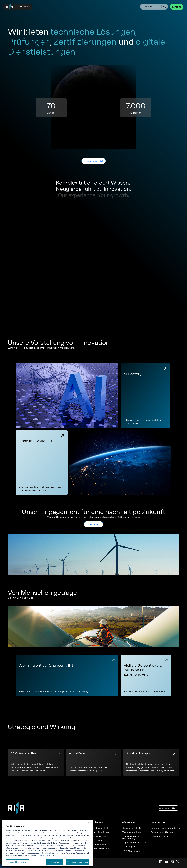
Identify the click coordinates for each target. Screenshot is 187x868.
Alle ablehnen (55, 863)
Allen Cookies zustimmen (77, 863)
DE (158, 7)
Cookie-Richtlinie (159, 836)
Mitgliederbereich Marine (134, 843)
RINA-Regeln (128, 847)
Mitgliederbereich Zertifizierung (131, 837)
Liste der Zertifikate (132, 828)
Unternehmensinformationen (165, 828)
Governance (100, 845)
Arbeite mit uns (101, 832)
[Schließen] (89, 823)
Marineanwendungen (133, 832)
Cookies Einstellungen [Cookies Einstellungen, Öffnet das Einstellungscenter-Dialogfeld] (17, 863)
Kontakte (177, 7)
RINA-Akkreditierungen (134, 851)
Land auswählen (169, 808)
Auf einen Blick (101, 828)
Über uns (147, 7)
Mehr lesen (94, 524)
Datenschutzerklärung (162, 832)
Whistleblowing (101, 849)
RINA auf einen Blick (94, 161)
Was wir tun (24, 7)
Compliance (100, 836)
